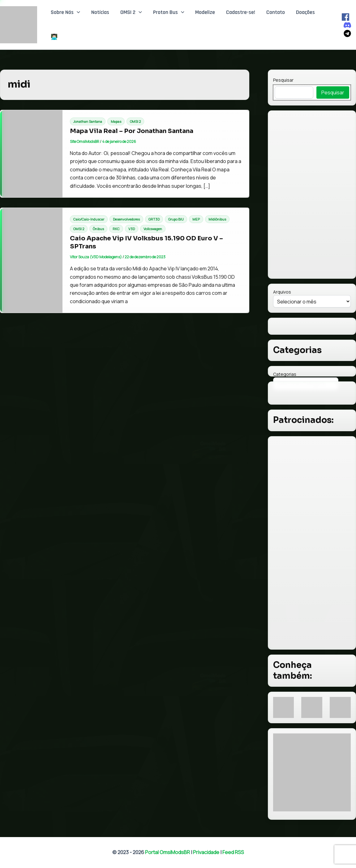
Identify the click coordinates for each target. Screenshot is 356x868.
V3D (132, 229)
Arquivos (282, 292)
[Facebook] (345, 17)
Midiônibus (217, 219)
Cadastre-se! (241, 12)
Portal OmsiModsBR (167, 852)
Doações (305, 12)
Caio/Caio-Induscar (89, 219)
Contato (276, 12)
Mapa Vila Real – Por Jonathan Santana (132, 131)
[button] (77, 12)
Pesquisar (283, 80)
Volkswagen (153, 229)
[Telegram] (347, 33)
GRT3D (154, 219)
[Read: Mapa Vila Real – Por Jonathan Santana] (31, 154)
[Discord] (347, 25)
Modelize (205, 12)
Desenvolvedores (126, 219)
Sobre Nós (65, 12)
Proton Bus (169, 12)
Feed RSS (233, 852)
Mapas (116, 121)
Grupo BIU (176, 219)
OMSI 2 (131, 12)
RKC (116, 229)
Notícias (100, 12)
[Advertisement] (312, 543)
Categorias (285, 374)
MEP (196, 219)
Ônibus (98, 229)
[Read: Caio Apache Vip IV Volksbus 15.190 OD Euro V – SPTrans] (31, 260)
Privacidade (206, 852)
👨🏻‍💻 (54, 37)
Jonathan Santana (88, 121)
